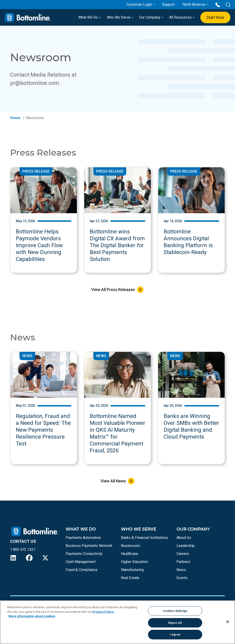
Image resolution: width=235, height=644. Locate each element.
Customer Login (139, 4)
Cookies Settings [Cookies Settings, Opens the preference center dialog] (175, 611)
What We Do (90, 17)
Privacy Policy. (103, 612)
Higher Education (134, 562)
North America (194, 4)
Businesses (131, 546)
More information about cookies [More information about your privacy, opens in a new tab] (32, 616)
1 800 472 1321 (23, 550)
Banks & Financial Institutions (144, 538)
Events (182, 578)
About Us (184, 538)
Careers (183, 554)
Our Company (151, 17)
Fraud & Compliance (82, 570)
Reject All (175, 623)
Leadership (186, 546)
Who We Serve (120, 17)
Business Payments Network (89, 546)
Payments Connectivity (84, 554)
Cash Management (81, 562)
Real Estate (130, 578)
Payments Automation (83, 538)
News (181, 570)
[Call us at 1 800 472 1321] (218, 4)
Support (168, 4)
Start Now (215, 17)
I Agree (175, 634)
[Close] (228, 622)
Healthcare (130, 554)
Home (15, 118)
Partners (183, 562)
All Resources (182, 17)
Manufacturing (132, 570)
